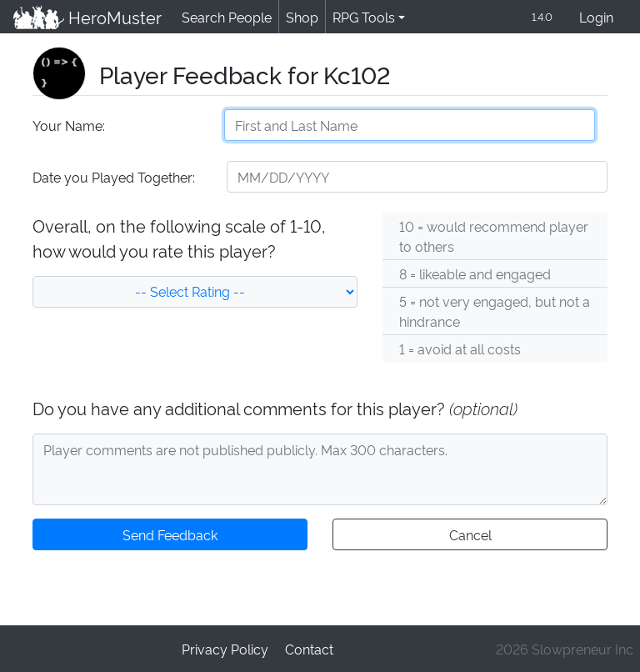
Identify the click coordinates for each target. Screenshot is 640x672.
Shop (299, 17)
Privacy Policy (226, 648)
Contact (308, 648)
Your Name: (68, 126)
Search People (224, 17)
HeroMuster (86, 18)
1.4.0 (541, 17)
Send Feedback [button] (170, 536)
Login (596, 18)
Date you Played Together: (113, 178)
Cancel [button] (470, 536)
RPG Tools (360, 17)
